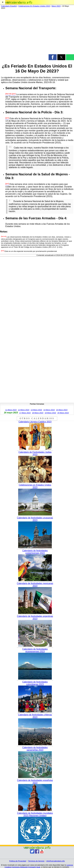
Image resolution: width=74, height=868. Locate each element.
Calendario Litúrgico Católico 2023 (35, 422)
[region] (37, 32)
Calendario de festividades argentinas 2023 (35, 617)
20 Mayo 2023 (63, 413)
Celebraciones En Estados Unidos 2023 (34, 6)
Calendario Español (9, 6)
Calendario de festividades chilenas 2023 (35, 716)
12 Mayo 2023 (24, 410)
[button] (3, 2)
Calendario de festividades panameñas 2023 (35, 749)
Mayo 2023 (56, 6)
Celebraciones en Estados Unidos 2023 (35, 486)
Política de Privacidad (18, 861)
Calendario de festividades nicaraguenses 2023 (35, 650)
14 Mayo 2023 (49, 410)
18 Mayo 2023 (38, 413)
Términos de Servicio (36, 861)
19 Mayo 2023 (50, 413)
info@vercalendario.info (56, 861)
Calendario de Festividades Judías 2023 (35, 453)
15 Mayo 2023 (62, 410)
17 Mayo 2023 (25, 413)
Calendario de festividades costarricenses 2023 (35, 552)
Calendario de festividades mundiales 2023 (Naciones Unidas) (35, 814)
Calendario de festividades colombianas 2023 (35, 683)
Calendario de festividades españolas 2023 (35, 782)
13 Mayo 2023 (36, 410)
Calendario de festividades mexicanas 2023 (35, 585)
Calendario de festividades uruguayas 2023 (35, 519)
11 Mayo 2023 (11, 410)
